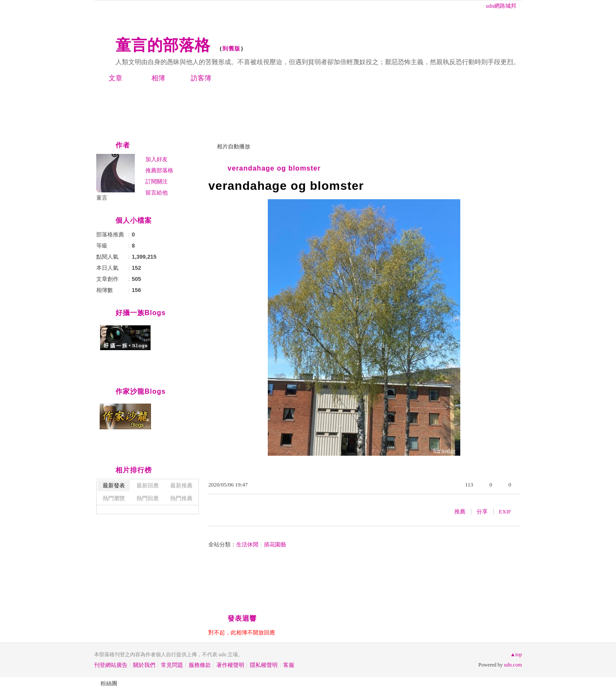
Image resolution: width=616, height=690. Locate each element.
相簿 (158, 78)
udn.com (513, 665)
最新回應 (148, 485)
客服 (289, 665)
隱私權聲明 (264, 665)
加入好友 (157, 159)
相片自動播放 (234, 146)
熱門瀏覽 (114, 498)
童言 (102, 198)
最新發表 (114, 485)
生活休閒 (247, 544)
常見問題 (172, 665)
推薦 (460, 512)
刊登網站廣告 (111, 665)
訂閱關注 (157, 181)
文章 (115, 78)
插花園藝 (275, 544)
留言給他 (157, 193)
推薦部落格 (159, 170)
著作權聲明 (230, 665)
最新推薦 (181, 485)
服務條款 (200, 665)
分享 (482, 512)
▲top (516, 655)
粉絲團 (109, 683)
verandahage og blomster (274, 168)
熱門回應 (148, 498)
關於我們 (144, 665)
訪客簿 (201, 78)
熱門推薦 (181, 498)
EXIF (505, 512)
